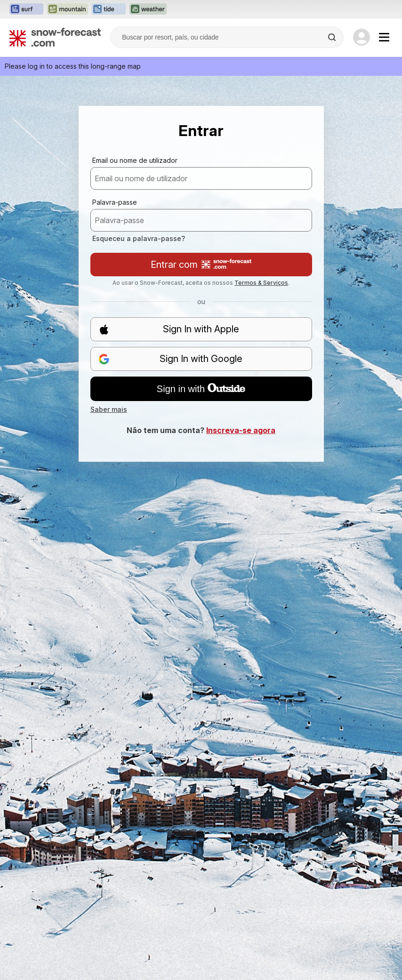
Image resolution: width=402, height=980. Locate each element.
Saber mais (109, 409)
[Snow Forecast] (55, 37)
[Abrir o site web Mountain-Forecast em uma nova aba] (68, 9)
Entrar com (201, 265)
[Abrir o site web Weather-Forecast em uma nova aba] (148, 9)
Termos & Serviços (261, 283)
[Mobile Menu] (384, 37)
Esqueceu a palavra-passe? (139, 238)
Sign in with (201, 389)
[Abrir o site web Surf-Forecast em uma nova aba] (26, 9)
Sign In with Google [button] (171, 359)
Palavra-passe (115, 202)
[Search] (333, 37)
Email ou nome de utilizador (135, 160)
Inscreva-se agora (241, 430)
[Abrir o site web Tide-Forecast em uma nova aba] (109, 9)
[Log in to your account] (362, 37)
